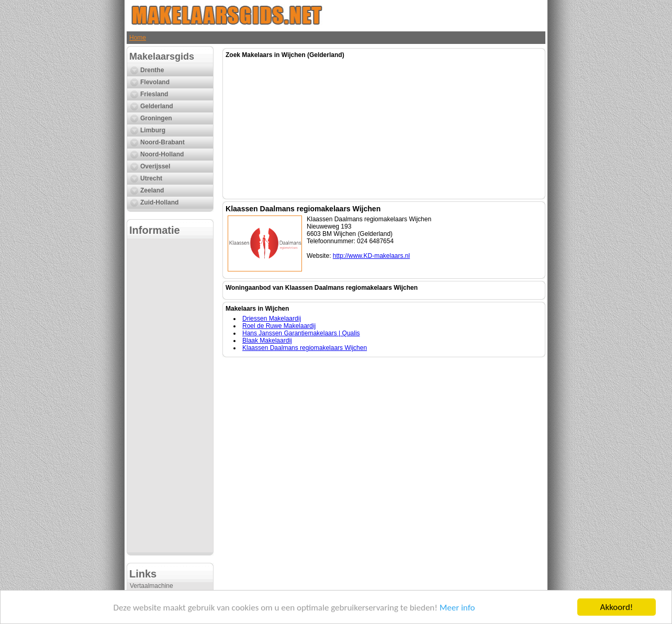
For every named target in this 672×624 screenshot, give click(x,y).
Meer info (457, 609)
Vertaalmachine (152, 586)
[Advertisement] (170, 395)
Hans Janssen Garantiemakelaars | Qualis (301, 333)
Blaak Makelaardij (267, 341)
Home (138, 38)
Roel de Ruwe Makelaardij (279, 326)
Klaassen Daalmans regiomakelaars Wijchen (305, 348)
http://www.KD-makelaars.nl (371, 256)
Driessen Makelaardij (272, 319)
